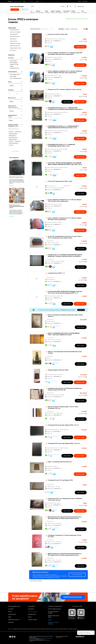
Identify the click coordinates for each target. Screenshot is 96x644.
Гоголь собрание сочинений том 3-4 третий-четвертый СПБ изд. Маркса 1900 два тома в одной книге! (65, 72)
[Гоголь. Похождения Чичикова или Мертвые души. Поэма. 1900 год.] (58, 322)
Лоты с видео (13, 76)
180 (34, 581)
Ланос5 (54, 248)
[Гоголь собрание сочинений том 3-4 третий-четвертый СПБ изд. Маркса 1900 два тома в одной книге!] (58, 78)
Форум (24, 1)
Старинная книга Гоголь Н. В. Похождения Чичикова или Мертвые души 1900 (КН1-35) (65, 389)
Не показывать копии (15, 75)
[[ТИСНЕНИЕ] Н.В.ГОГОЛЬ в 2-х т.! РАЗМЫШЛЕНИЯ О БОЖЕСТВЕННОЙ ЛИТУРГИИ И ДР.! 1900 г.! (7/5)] (58, 133)
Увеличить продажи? (33, 612)
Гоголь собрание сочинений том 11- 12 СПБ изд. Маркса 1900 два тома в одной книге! (65, 219)
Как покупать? (31, 609)
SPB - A (55, 192)
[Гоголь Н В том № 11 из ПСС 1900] (58, 41)
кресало (11, 141)
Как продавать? (32, 606)
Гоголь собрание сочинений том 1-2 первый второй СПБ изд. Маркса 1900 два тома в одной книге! (65, 54)
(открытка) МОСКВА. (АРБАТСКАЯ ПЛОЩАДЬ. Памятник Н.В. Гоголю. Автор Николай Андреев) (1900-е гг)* (65, 292)
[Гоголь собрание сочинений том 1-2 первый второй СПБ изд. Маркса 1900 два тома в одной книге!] (58, 60)
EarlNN (54, 418)
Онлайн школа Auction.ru (14, 620)
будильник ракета (13, 139)
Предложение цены (14, 68)
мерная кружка (12, 136)
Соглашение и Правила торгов (55, 606)
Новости (10, 612)
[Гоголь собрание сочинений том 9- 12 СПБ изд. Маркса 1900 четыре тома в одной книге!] (58, 206)
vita (54, 344)
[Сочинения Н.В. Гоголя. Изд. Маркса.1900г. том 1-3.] (58, 432)
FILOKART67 (53, 491)
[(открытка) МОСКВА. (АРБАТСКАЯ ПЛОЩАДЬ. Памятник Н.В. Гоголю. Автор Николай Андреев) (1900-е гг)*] (58, 298)
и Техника (67, 12)
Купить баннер (15, 151)
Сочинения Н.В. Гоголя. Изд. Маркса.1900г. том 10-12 (64, 443)
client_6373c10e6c (55, 436)
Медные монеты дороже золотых (16, 177)
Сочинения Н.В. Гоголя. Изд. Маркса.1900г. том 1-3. (63, 425)
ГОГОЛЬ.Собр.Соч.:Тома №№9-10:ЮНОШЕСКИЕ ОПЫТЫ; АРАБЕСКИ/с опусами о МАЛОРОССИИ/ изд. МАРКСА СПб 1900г (65, 256)
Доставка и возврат (32, 620)
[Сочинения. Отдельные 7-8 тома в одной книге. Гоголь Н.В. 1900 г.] (58, 542)
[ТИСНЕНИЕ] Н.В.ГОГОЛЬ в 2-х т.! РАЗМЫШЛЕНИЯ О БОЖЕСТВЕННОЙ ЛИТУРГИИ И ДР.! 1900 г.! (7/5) (63, 127)
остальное (85, 12)
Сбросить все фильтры (13, 129)
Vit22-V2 (54, 64)
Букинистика (33, 12)
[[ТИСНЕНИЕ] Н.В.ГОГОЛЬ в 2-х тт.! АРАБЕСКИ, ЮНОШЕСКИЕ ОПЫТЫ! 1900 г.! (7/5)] (58, 151)
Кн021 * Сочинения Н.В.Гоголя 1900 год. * (60, 462)
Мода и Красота (13, 39)
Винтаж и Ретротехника (15, 37)
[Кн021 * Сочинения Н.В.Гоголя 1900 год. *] (58, 469)
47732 (84, 633)
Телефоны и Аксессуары (15, 43)
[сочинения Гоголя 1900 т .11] (58, 280)
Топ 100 (37, 1)
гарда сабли (18, 141)
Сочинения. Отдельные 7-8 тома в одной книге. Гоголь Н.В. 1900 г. (65, 536)
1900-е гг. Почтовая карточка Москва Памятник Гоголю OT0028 (65, 352)
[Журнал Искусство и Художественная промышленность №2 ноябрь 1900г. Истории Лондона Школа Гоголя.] (58, 524)
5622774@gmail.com (57, 326)
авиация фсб (18, 132)
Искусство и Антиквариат (15, 32)
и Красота (48, 12)
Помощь (50, 620)
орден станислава (13, 134)
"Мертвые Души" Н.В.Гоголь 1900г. (58, 370)
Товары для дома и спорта (16, 48)
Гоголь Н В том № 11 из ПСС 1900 (58, 34)
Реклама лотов (31, 1)
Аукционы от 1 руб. (17, 1)
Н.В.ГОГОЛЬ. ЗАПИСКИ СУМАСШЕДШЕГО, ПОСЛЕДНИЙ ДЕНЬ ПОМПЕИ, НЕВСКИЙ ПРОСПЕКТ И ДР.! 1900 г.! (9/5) (65, 164)
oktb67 (54, 473)
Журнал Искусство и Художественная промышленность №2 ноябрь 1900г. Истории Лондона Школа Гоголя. (65, 518)
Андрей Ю (55, 101)
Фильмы (53, 12)
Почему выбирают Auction (14, 606)
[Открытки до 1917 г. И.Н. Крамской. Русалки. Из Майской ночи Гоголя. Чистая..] (58, 505)
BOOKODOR (54, 546)
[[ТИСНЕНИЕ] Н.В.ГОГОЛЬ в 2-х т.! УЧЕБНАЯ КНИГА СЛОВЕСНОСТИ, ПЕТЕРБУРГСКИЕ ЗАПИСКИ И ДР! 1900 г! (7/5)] (58, 115)
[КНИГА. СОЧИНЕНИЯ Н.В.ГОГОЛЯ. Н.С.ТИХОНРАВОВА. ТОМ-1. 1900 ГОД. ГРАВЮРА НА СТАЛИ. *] (58, 340)
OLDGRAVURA (56, 363)
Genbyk (54, 400)
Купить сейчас (74, 29)
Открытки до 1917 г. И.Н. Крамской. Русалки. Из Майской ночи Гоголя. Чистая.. (65, 499)
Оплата (30, 617)
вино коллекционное (14, 143)
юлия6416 (54, 266)
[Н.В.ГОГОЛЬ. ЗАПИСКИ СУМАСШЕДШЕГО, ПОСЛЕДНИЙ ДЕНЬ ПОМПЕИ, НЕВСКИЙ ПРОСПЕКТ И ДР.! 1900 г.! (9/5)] (58, 170)
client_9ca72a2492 (53, 381)
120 (31, 581)
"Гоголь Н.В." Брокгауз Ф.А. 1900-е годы (60, 181)
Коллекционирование (14, 30)
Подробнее (11, 186)
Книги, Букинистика (14, 34)
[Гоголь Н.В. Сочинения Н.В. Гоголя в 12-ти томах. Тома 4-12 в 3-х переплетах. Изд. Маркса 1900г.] (58, 243)
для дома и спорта (77, 12)
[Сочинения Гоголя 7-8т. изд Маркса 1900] (58, 487)
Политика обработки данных (54, 609)
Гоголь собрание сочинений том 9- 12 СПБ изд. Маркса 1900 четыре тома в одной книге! (65, 200)
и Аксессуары (59, 12)
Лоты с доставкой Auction (16, 78)
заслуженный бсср (13, 137)
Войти (80, 1)
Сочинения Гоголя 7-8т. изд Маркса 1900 (60, 480)
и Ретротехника (41, 12)
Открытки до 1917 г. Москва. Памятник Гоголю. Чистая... (65, 90)
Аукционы (68, 29)
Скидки (12, 66)
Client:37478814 (56, 528)
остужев (11, 145)
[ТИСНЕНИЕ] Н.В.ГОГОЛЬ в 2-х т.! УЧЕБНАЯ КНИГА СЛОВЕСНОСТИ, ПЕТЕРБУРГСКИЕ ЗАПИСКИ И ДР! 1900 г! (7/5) (65, 109)
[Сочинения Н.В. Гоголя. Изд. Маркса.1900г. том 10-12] (58, 450)
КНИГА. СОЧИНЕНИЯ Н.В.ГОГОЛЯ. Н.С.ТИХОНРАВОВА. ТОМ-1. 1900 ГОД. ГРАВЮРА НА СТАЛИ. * (64, 334)
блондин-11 (53, 46)
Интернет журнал (12, 614)
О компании (11, 609)
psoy (54, 303)
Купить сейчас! (13, 61)
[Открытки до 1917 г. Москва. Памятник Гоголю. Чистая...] (58, 96)
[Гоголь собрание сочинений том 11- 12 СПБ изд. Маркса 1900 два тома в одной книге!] (58, 225)
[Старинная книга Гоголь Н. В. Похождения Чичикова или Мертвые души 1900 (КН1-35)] (58, 395)
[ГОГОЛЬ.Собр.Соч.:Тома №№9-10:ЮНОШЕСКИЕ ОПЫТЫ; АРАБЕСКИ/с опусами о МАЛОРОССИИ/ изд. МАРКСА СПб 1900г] (58, 262)
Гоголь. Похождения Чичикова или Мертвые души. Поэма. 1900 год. (65, 316)
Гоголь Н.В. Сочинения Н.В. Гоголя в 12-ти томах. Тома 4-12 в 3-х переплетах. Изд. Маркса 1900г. (65, 237)
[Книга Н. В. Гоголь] (58, 414)
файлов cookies (42, 639)
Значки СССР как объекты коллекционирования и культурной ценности (17, 206)
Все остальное (13, 50)
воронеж (11, 132)
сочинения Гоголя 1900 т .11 (56, 273)
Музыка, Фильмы (14, 41)
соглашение (42, 638)
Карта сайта (11, 622)
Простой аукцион (14, 63)
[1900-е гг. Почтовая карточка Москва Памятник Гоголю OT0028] (58, 358)
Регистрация (85, 1)
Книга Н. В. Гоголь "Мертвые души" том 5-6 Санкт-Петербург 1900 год (63, 408)
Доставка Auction (32, 614)
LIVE (42, 1)
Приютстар (55, 119)
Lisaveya (55, 284)
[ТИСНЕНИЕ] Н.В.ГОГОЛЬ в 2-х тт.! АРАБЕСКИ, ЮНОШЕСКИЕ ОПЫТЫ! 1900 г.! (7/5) (62, 145)
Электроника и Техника (15, 46)
